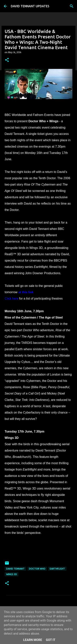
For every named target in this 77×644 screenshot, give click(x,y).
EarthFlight (57, 569)
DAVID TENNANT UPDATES (30, 6)
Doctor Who (37, 569)
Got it (51, 640)
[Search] (72, 6)
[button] (7, 60)
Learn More (33, 640)
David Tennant (15, 569)
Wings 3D (12, 574)
